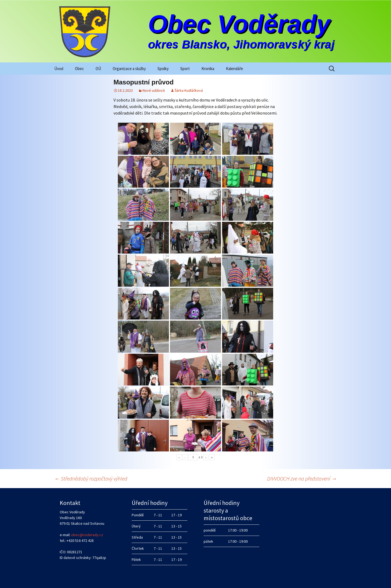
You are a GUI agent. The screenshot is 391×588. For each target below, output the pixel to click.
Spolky (163, 69)
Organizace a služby (129, 69)
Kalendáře (234, 69)
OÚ (98, 69)
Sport (185, 69)
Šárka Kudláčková (189, 90)
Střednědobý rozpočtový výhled (91, 478)
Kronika (208, 69)
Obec (79, 69)
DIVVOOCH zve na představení (302, 478)
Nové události (154, 90)
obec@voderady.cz (87, 535)
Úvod (59, 69)
